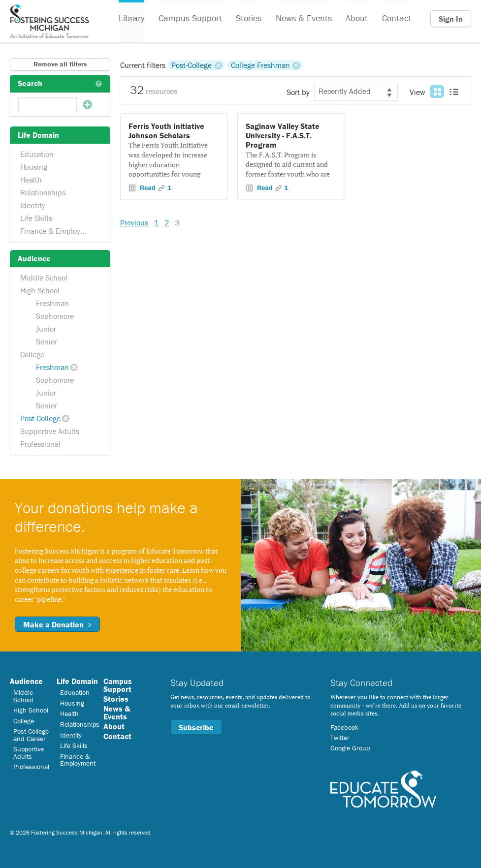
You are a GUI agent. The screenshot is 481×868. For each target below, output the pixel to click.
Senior (47, 341)
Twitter (340, 738)
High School (40, 290)
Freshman (52, 303)
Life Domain (77, 681)
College (32, 354)
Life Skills (36, 218)
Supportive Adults (50, 431)
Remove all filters (60, 64)
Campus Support (190, 19)
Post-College (40, 418)
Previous (134, 222)
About (356, 19)
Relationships (43, 192)
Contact (395, 19)
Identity (33, 205)
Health (31, 180)
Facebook (344, 727)
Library (131, 19)
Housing (34, 167)
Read (148, 187)
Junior (46, 329)
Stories (248, 19)
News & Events (303, 19)
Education (37, 154)
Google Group (350, 748)
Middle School (44, 278)
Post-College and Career (31, 735)
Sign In (451, 19)
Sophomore (55, 316)
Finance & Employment (59, 231)
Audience (26, 681)
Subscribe (196, 727)
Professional (40, 444)
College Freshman (260, 65)
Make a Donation (57, 624)
